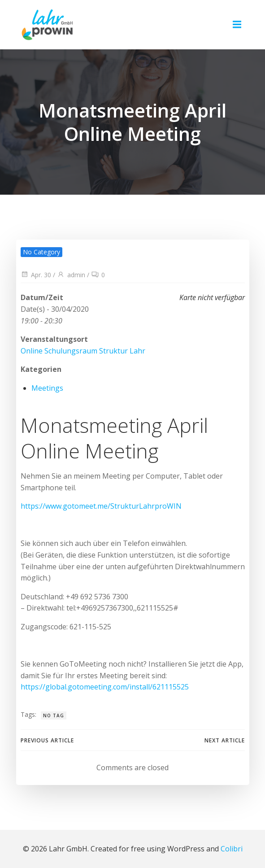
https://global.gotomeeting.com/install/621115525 (105, 687)
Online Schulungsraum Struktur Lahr (83, 351)
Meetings (47, 388)
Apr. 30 (36, 275)
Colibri (232, 849)
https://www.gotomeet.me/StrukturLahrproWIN (101, 506)
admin (71, 275)
